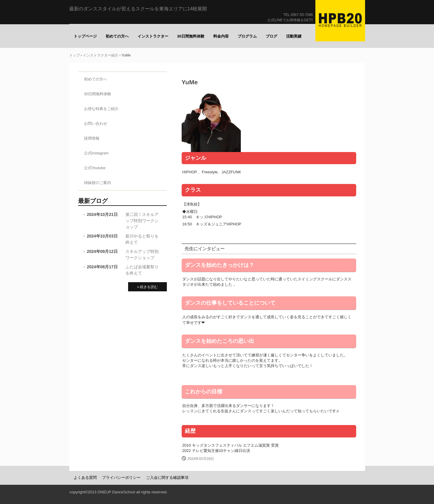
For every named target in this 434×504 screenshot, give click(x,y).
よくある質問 (85, 478)
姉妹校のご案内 (97, 183)
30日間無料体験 (191, 36)
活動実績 (294, 36)
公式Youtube (95, 168)
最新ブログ (93, 201)
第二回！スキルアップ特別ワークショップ (142, 221)
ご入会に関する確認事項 (167, 478)
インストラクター (153, 36)
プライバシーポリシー (121, 478)
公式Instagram (96, 153)
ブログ (271, 36)
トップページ (85, 36)
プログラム (247, 36)
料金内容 (221, 36)
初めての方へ (117, 36)
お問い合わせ (96, 123)
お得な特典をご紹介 (101, 109)
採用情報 (92, 138)
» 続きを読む (147, 287)
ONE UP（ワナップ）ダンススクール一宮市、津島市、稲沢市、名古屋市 (340, 21)
